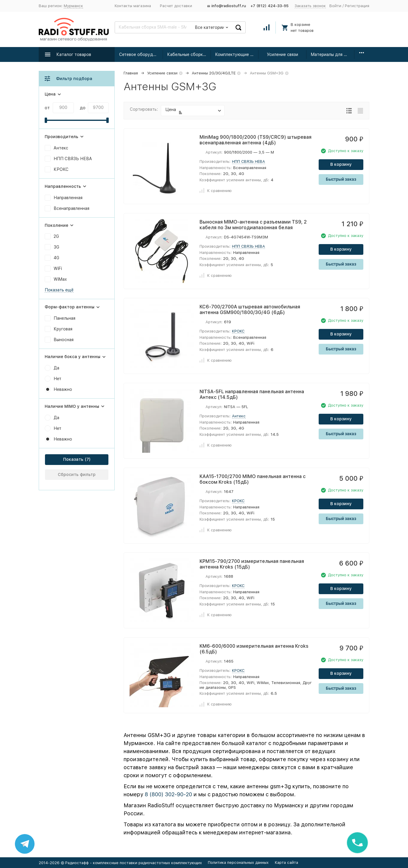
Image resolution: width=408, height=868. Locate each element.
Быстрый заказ (341, 179)
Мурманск (73, 6)
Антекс (239, 416)
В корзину (341, 164)
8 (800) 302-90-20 (168, 794)
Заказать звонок (310, 6)
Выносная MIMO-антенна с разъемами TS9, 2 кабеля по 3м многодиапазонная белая (253, 225)
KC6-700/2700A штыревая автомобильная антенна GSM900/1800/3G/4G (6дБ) (250, 310)
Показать (73, 459)
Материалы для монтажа (333, 54)
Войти (335, 6)
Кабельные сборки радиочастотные (189, 54)
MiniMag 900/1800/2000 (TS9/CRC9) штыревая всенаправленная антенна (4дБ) (256, 140)
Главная (131, 73)
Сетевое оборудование (141, 54)
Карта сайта (286, 862)
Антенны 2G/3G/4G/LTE (214, 73)
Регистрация (357, 6)
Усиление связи (282, 54)
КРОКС (238, 331)
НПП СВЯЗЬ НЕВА (249, 161)
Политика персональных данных (238, 862)
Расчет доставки (176, 6)
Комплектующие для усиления (237, 54)
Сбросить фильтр (77, 474)
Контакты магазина (133, 6)
